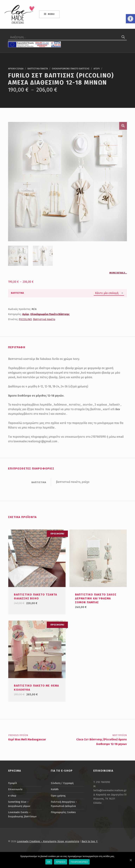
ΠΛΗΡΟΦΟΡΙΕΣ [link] (79, 862)
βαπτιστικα (17, 293)
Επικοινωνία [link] (15, 789)
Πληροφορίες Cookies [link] (63, 812)
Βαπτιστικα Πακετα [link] (38, 69)
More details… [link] (118, 273)
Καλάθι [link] (55, 789)
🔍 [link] (123, 126)
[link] (130, 19)
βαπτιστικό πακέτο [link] (44, 319)
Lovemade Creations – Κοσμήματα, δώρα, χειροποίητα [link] (48, 841)
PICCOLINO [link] (25, 319)
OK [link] (49, 862)
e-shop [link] (12, 796)
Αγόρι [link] (26, 314)
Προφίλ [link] (12, 783)
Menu (51, 14)
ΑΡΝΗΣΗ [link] (61, 862)
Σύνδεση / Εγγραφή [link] (62, 783)
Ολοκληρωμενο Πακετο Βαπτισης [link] (71, 69)
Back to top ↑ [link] (90, 841)
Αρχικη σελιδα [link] (16, 69)
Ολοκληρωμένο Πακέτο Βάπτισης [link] (50, 314)
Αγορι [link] (97, 69)
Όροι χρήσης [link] (58, 796)
